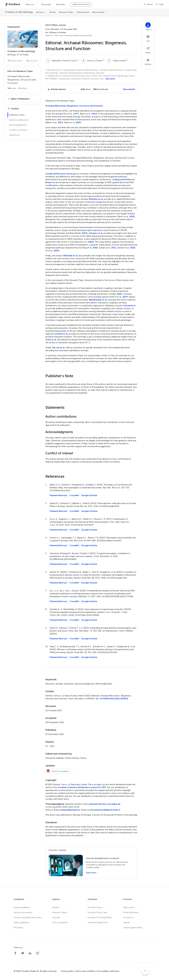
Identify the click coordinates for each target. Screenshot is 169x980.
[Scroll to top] (145, 971)
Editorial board (83, 12)
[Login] (160, 4)
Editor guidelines (21, 922)
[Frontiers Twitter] (23, 953)
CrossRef (74, 495)
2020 (91, 242)
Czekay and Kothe (121, 179)
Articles (53, 12)
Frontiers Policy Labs (97, 912)
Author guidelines (22, 907)
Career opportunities (133, 927)
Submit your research (81, 4)
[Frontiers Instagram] (37, 953)
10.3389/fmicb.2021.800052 (114, 699)
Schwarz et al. (96, 233)
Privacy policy (67, 971)
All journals (46, 4)
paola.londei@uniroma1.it (107, 810)
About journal (98, 12)
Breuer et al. (52, 182)
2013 (94, 114)
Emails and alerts (131, 912)
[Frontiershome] (13, 4)
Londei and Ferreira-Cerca (59, 174)
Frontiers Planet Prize (98, 922)
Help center (129, 907)
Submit (126, 922)
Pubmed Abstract (58, 495)
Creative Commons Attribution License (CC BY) (82, 787)
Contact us (128, 917)
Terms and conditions (86, 971)
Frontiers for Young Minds (100, 917)
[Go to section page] (23, 44)
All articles (61, 4)
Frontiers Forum (95, 907)
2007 (125, 297)
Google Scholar (89, 495)
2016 (84, 233)
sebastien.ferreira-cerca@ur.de (104, 804)
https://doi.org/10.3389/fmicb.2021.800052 (76, 36)
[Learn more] (92, 873)
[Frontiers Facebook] (15, 953)
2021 (78, 122)
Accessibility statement (108, 971)
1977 (76, 114)
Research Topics (66, 12)
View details (129, 89)
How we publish (60, 922)
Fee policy (19, 927)
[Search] (148, 4)
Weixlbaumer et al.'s (99, 300)
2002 (95, 248)
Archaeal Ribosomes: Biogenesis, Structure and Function (74, 106)
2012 (114, 248)
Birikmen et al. (96, 199)
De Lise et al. (59, 348)
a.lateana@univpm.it (70, 810)
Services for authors (23, 912)
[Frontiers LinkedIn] (30, 953)
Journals (56, 917)
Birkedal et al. (71, 256)
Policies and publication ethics (28, 917)
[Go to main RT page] (23, 80)
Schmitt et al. (61, 334)
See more (110, 79)
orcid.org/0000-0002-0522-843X (62, 807)
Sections (40, 12)
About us (30, 4)
